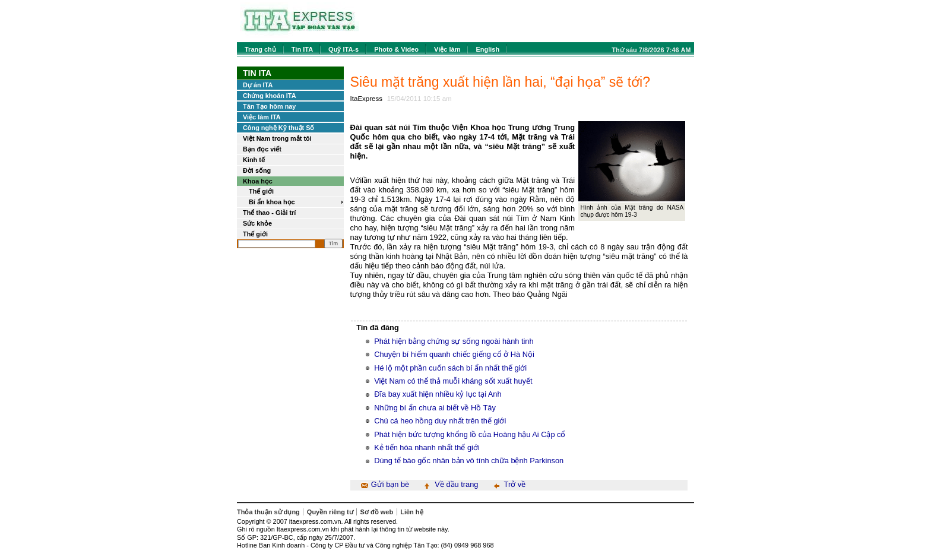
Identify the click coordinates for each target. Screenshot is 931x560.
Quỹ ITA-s (343, 49)
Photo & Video (396, 49)
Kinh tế (254, 160)
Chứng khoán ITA (270, 96)
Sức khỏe (257, 223)
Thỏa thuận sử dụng (268, 512)
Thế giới (261, 191)
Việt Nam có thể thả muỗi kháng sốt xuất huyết (453, 381)
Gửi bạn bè (390, 484)
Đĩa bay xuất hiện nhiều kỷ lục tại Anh (438, 394)
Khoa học (258, 181)
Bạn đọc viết (262, 149)
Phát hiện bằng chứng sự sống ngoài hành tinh (454, 341)
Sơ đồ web (377, 512)
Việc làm (447, 49)
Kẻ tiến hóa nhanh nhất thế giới (427, 447)
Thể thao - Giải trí (269, 213)
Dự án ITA (258, 85)
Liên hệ (411, 512)
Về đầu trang (456, 484)
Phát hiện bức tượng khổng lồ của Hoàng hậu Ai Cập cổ (470, 434)
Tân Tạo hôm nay (269, 106)
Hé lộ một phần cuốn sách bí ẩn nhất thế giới (450, 368)
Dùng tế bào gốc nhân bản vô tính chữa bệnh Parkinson (469, 461)
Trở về (515, 484)
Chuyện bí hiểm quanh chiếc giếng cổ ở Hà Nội (454, 354)
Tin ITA (302, 49)
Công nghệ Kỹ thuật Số (278, 128)
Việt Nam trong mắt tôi (277, 138)
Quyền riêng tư (330, 512)
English (487, 49)
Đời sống (257, 170)
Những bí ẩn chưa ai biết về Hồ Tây (435, 408)
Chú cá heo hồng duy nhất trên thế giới (440, 421)
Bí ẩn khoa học (272, 202)
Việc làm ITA (262, 117)
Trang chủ (260, 49)
